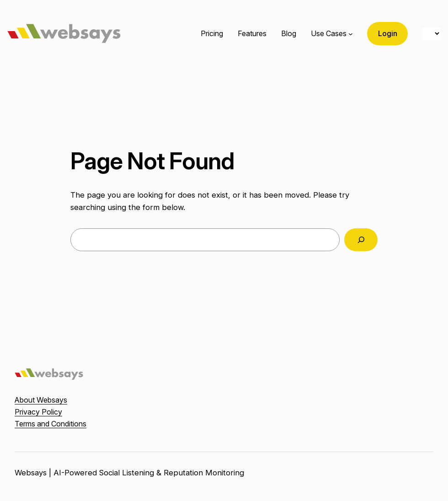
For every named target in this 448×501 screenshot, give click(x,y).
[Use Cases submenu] (351, 34)
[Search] (361, 240)
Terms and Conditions (51, 424)
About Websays (41, 400)
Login (388, 33)
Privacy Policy (38, 412)
